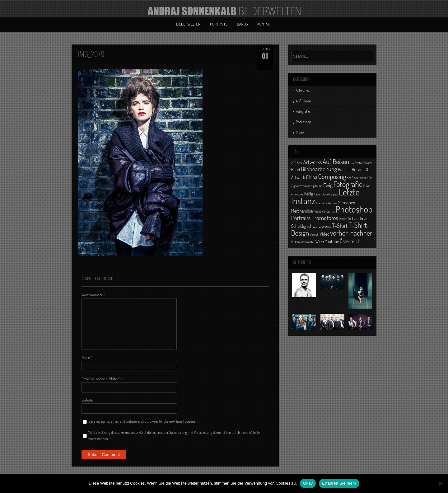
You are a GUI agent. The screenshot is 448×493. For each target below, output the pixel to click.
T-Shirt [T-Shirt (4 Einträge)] (340, 225)
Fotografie (303, 111)
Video (300, 132)
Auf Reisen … (305, 101)
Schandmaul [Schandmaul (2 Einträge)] (359, 218)
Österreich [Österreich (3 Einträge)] (350, 241)
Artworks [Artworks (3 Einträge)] (313, 162)
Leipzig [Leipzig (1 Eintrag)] (334, 194)
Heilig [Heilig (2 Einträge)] (308, 194)
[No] (440, 483)
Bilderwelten (188, 24)
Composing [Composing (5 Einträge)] (332, 176)
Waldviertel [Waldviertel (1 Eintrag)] (308, 242)
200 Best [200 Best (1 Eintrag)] (297, 163)
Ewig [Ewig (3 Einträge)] (328, 185)
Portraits (219, 24)
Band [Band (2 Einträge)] (296, 169)
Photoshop (303, 122)
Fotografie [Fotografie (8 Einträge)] (348, 184)
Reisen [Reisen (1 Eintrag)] (343, 219)
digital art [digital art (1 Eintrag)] (317, 186)
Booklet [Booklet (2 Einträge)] (344, 169)
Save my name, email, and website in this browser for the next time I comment (144, 421)
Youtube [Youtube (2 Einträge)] (332, 241)
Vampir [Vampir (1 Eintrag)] (314, 234)
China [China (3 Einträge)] (312, 177)
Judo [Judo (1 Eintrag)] (326, 194)
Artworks (302, 90)
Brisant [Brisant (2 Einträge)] (358, 169)
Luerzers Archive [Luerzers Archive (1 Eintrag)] (327, 203)
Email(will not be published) (102, 379)
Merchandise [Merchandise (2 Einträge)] (302, 211)
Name (87, 357)
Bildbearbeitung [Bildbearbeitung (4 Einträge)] (319, 169)
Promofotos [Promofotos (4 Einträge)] (325, 218)
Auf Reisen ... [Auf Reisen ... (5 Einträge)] (338, 161)
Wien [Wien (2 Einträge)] (320, 241)
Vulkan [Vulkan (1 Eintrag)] (296, 242)
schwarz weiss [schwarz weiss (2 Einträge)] (319, 226)
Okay (308, 483)
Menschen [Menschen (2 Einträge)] (346, 202)
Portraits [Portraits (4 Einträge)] (301, 218)
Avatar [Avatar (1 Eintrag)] (359, 163)
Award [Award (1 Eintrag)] (367, 163)
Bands (243, 24)
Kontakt (265, 24)
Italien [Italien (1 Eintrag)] (318, 194)
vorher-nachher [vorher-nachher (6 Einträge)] (351, 233)
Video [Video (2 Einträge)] (324, 234)
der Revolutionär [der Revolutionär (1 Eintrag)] (357, 178)
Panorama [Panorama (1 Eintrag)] (328, 211)
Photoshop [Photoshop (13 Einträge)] (354, 209)
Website (87, 400)
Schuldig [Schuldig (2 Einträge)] (299, 226)
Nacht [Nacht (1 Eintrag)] (317, 211)
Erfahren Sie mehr (339, 483)
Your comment (93, 295)
